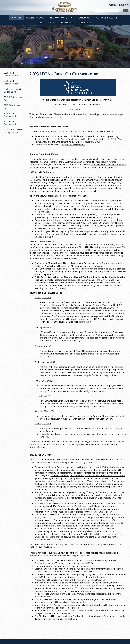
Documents (66, 23)
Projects (16, 18)
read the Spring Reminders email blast (71, 139)
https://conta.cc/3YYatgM (73, 145)
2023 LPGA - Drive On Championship (14, 131)
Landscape (85, 18)
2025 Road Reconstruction (11, 82)
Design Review (47, 23)
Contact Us (85, 23)
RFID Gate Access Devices (12, 107)
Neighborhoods (35, 18)
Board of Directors (107, 18)
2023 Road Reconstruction (11, 123)
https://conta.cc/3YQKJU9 (87, 142)
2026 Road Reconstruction (11, 74)
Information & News (62, 18)
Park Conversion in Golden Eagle (13, 90)
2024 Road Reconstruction (11, 115)
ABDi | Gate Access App (13, 99)
